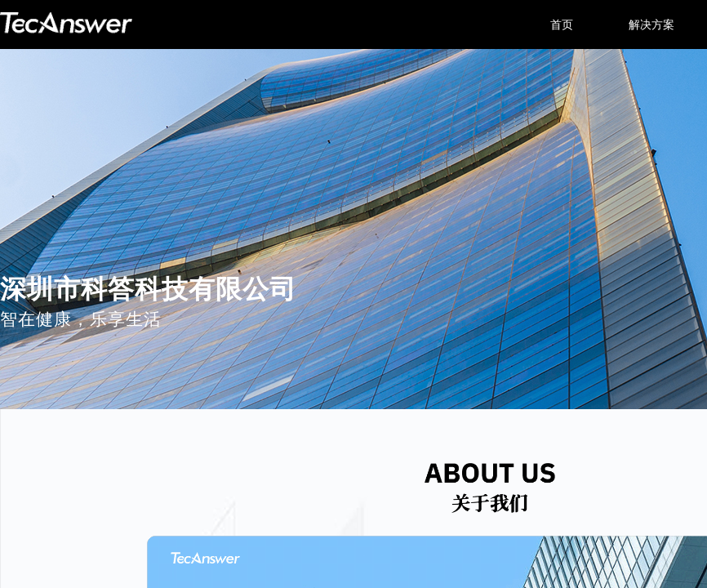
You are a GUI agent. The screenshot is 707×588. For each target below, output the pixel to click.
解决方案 (651, 24)
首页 (562, 24)
